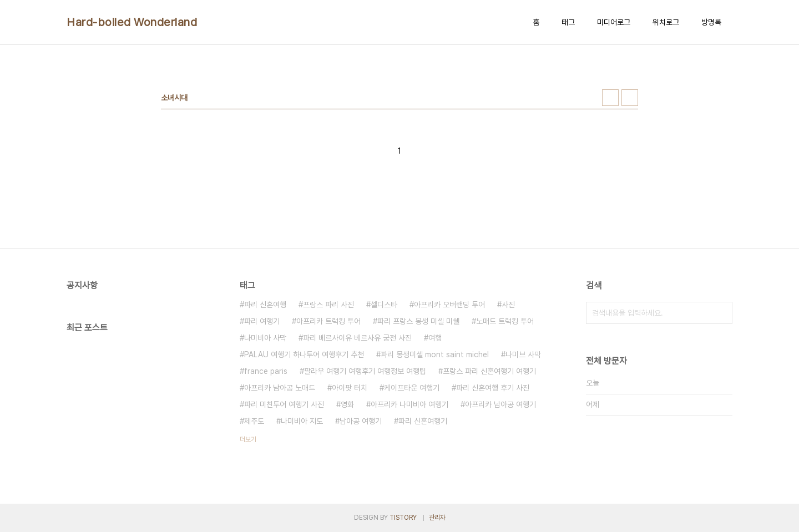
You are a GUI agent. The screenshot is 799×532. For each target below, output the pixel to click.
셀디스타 (384, 305)
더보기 (248, 439)
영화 (347, 404)
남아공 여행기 (361, 421)
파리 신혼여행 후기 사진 (493, 388)
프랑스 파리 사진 (328, 305)
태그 (568, 22)
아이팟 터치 (350, 388)
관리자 (437, 518)
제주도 (254, 421)
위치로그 (666, 22)
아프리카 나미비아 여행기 (409, 404)
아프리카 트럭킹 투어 (328, 321)
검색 (721, 313)
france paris (266, 371)
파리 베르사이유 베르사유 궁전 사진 (357, 338)
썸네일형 (610, 98)
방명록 (711, 22)
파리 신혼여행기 (423, 421)
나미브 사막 (523, 354)
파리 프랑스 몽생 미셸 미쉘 (418, 321)
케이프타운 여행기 (412, 388)
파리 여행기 (262, 321)
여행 (435, 338)
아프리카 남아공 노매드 (280, 388)
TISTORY (403, 518)
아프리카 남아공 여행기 (500, 404)
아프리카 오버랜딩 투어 (449, 305)
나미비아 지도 (302, 421)
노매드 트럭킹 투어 (505, 321)
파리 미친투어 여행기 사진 (284, 404)
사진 (508, 305)
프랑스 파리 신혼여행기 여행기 (489, 371)
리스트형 (630, 98)
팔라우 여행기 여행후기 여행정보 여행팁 (365, 371)
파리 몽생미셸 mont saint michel (435, 354)
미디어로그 (614, 22)
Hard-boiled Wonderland (132, 22)
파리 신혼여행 (265, 305)
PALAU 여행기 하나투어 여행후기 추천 (304, 354)
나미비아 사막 (265, 338)
